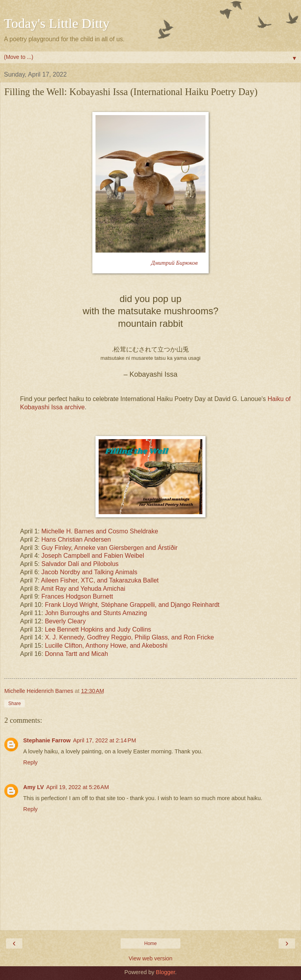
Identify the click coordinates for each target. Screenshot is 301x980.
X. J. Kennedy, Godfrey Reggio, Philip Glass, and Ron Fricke (129, 637)
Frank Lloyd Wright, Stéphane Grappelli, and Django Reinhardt (132, 605)
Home (150, 943)
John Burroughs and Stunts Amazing (96, 613)
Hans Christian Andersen (76, 539)
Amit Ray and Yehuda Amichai (83, 589)
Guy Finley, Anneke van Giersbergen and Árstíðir (109, 548)
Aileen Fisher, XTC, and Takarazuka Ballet (100, 580)
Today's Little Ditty (57, 23)
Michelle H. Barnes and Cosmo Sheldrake (100, 531)
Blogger (166, 972)
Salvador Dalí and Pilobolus (80, 564)
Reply (30, 762)
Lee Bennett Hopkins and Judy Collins (98, 629)
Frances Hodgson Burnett (77, 596)
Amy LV (34, 787)
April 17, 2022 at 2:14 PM (105, 740)
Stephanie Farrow (47, 740)
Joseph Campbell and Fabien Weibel (93, 556)
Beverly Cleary (65, 621)
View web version (150, 958)
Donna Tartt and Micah (76, 654)
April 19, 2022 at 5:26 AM (78, 787)
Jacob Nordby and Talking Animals (89, 572)
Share (15, 703)
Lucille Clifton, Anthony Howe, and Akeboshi (106, 646)
